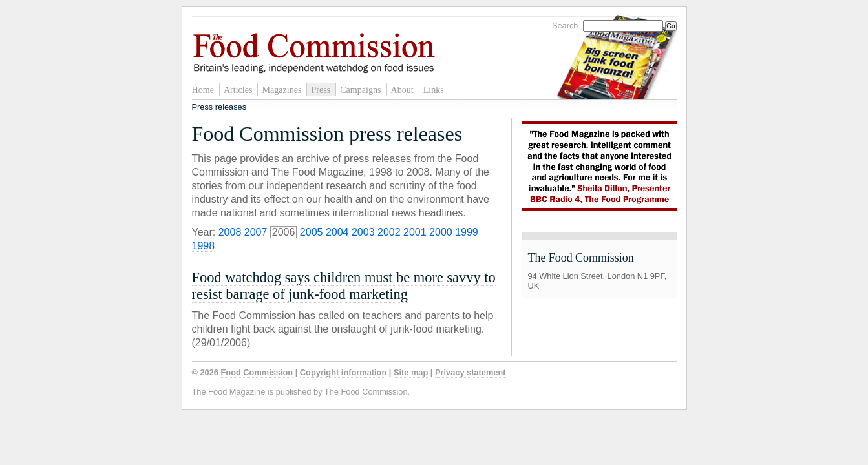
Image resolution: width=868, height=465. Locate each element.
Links (434, 90)
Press (321, 90)
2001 (415, 232)
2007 (256, 232)
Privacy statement (471, 372)
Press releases (219, 107)
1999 (467, 232)
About (402, 90)
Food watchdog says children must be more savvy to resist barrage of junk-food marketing (344, 286)
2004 (337, 232)
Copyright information (343, 372)
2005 (312, 232)
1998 (204, 246)
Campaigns (360, 90)
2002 (389, 232)
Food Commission (257, 372)
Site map (411, 372)
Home (203, 90)
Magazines (281, 90)
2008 (230, 232)
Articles (238, 90)
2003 (363, 232)
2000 (441, 232)
